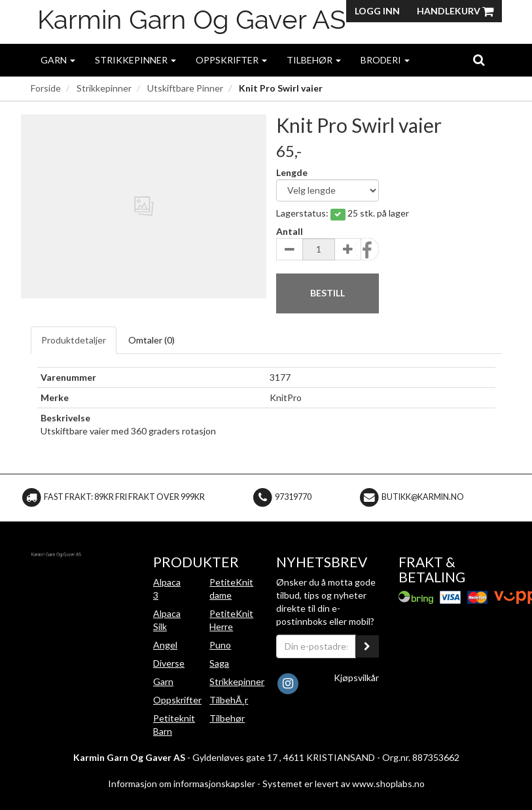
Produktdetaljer (74, 340)
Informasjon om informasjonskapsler (182, 784)
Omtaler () (151, 340)
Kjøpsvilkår (356, 678)
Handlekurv (455, 11)
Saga (219, 663)
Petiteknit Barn (174, 725)
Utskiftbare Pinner (185, 88)
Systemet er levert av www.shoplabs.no (344, 784)
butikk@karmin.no (423, 497)
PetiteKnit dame (231, 589)
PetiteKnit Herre (231, 620)
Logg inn (377, 11)
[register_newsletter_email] (367, 646)
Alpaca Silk (167, 620)
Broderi (385, 60)
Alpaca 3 (167, 589)
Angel (165, 645)
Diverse (169, 663)
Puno (220, 645)
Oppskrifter (231, 60)
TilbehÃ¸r (229, 700)
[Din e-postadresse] (316, 646)
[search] (479, 60)
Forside (46, 88)
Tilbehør (314, 60)
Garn (58, 60)
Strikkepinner (135, 60)
